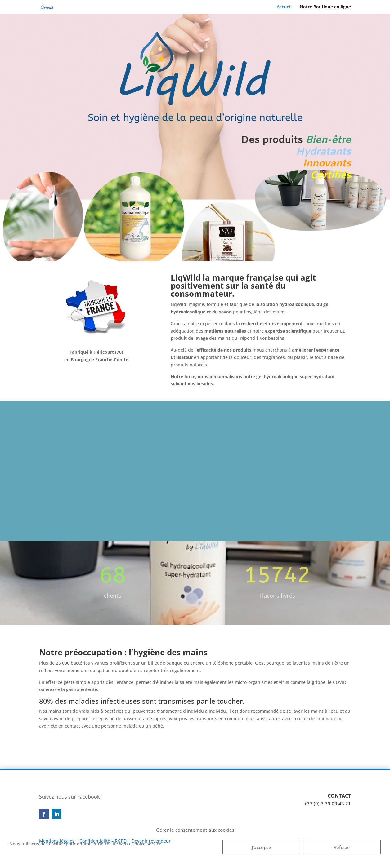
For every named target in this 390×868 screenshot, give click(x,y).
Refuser (342, 847)
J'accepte (261, 847)
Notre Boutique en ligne (325, 7)
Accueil (284, 7)
